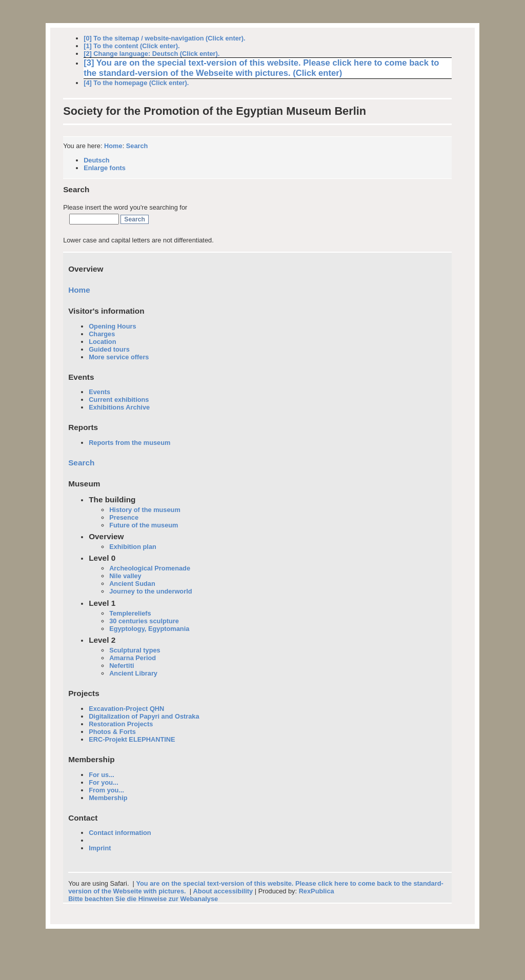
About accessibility (223, 891)
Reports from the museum (129, 443)
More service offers (119, 357)
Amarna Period (133, 658)
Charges (102, 334)
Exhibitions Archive (119, 407)
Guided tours (109, 349)
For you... (104, 782)
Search (137, 146)
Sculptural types (135, 650)
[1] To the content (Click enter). (132, 46)
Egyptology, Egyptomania (149, 629)
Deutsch (97, 160)
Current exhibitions (119, 400)
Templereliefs (130, 613)
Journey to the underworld (150, 591)
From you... (106, 790)
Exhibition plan (133, 547)
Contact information (120, 833)
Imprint (100, 848)
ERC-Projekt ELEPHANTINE (132, 739)
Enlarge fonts (105, 168)
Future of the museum (144, 525)
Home (113, 146)
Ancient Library (133, 673)
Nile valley (125, 576)
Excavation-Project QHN (126, 709)
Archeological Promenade (150, 568)
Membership (108, 798)
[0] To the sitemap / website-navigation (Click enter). (164, 38)
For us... (102, 775)
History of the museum (145, 510)
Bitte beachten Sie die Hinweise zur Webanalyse (143, 899)
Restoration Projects (121, 724)
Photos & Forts (112, 732)
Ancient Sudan (132, 584)
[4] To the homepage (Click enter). (136, 83)
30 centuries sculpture (144, 621)
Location (102, 342)
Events (99, 392)
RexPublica (317, 891)
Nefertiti (122, 666)
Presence (124, 517)
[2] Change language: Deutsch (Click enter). (152, 54)
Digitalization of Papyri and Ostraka (144, 716)
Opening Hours (112, 326)
